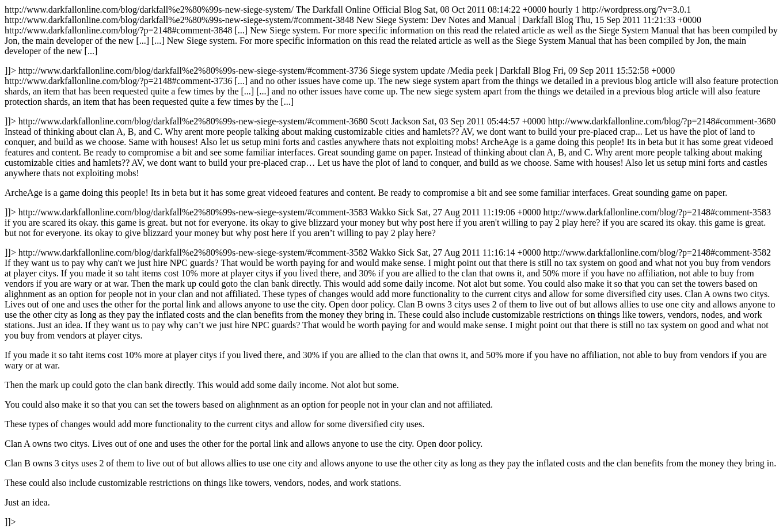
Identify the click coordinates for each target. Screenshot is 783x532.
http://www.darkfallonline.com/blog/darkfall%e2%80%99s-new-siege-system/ (391, 266)
